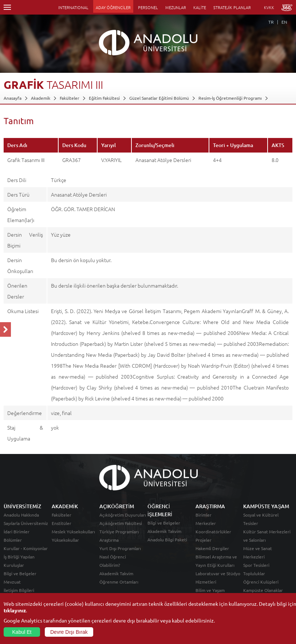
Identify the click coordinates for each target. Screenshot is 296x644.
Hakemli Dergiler (212, 548)
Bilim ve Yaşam (210, 590)
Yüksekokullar (65, 540)
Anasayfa (13, 98)
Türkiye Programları (119, 532)
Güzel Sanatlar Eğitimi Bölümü (159, 98)
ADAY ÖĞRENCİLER (113, 7)
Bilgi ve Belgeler (20, 573)
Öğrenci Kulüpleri (261, 582)
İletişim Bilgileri (19, 590)
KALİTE (200, 7)
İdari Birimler (17, 532)
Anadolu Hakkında (21, 515)
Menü (7, 7)
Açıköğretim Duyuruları (123, 515)
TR (271, 22)
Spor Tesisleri (256, 565)
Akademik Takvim (116, 573)
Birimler (204, 515)
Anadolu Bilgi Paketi (167, 540)
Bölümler (13, 540)
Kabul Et (22, 632)
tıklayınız (15, 610)
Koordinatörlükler (213, 532)
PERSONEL (148, 7)
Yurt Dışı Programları (120, 548)
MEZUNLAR (176, 7)
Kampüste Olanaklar (263, 590)
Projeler (204, 540)
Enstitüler (62, 523)
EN (284, 22)
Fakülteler (70, 98)
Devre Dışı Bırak (69, 632)
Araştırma (109, 540)
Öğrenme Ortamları (119, 582)
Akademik (41, 98)
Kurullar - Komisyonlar (26, 548)
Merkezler (206, 523)
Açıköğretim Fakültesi (121, 523)
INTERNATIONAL (73, 7)
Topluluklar (254, 573)
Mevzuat (12, 582)
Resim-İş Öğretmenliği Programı (230, 98)
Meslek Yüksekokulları (73, 532)
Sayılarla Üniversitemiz (26, 523)
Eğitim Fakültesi (104, 98)
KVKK (269, 7)
